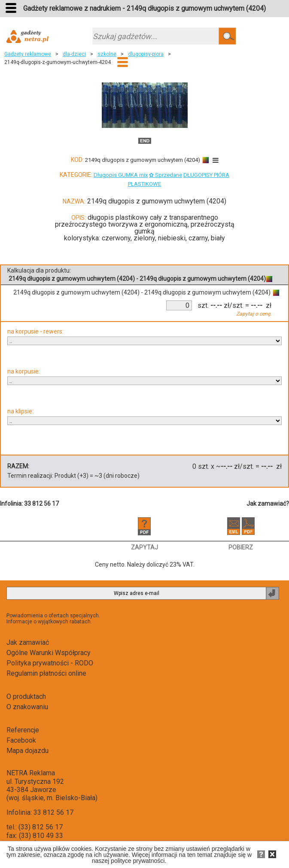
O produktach (26, 697)
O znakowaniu (27, 707)
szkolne (107, 54)
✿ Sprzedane (166, 175)
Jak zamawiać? (268, 504)
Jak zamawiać (28, 642)
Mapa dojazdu (27, 751)
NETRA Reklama (31, 773)
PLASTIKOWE (144, 184)
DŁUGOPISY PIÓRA (206, 175)
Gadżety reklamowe (28, 54)
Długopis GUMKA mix (121, 175)
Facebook (21, 740)
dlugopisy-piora (146, 54)
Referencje (23, 730)
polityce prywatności (138, 861)
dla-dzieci (74, 54)
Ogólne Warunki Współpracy (49, 653)
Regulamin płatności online (46, 673)
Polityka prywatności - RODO (50, 663)
